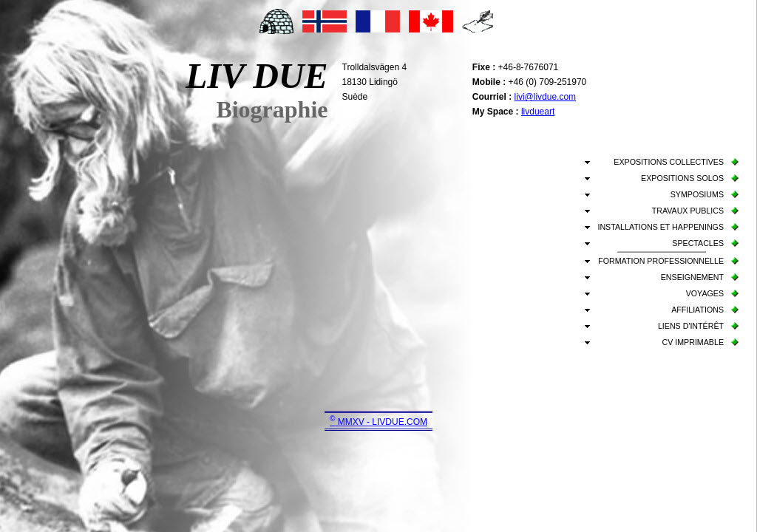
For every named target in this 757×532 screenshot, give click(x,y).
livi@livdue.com (546, 97)
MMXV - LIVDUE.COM (378, 422)
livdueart (538, 112)
